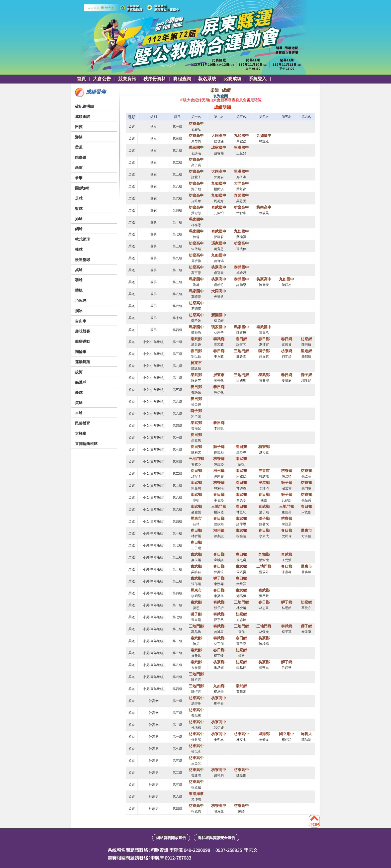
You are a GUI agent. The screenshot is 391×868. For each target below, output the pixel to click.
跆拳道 (81, 157)
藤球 (79, 392)
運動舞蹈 (83, 362)
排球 (79, 219)
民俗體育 (83, 423)
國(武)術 (82, 188)
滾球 (79, 403)
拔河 (79, 372)
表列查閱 (220, 96)
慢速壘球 (83, 260)
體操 (79, 290)
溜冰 (79, 311)
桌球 (79, 270)
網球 (79, 229)
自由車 (81, 321)
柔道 (79, 147)
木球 (79, 413)
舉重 (79, 168)
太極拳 (81, 433)
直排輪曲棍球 (86, 444)
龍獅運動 (83, 341)
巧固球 (81, 301)
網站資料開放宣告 (171, 838)
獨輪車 (81, 352)
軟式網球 (83, 239)
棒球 (79, 249)
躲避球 (81, 382)
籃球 (79, 209)
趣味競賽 (83, 331)
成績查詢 (83, 117)
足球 (79, 198)
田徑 (79, 127)
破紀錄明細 (84, 106)
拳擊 (79, 178)
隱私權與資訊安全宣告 (216, 838)
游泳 (79, 137)
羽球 (79, 280)
